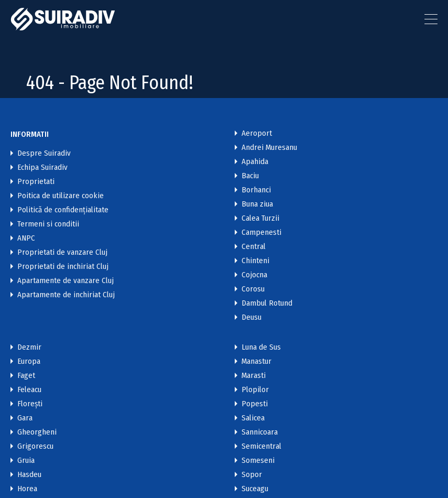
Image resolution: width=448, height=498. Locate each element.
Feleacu (29, 390)
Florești (30, 404)
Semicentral (261, 446)
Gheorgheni (37, 432)
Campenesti (261, 232)
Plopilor (255, 390)
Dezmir (29, 347)
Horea (27, 489)
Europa (29, 361)
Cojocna (254, 275)
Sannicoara (260, 432)
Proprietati (36, 182)
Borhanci (256, 190)
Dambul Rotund (267, 303)
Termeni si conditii (48, 224)
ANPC (26, 238)
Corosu (253, 289)
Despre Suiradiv (44, 153)
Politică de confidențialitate (63, 210)
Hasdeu (29, 475)
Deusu (252, 317)
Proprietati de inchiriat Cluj (63, 267)
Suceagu (255, 489)
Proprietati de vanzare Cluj (62, 252)
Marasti (254, 376)
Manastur (256, 361)
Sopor (252, 475)
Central (254, 247)
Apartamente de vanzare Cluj (65, 281)
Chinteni (255, 261)
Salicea (253, 418)
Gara (25, 418)
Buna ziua (257, 204)
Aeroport (257, 133)
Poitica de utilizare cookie (61, 196)
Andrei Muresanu (269, 148)
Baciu (250, 176)
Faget (26, 376)
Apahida (255, 162)
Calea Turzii (260, 218)
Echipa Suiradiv (42, 167)
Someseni (258, 461)
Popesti (255, 404)
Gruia (26, 461)
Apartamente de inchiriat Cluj (66, 295)
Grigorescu (35, 446)
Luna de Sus (261, 347)
